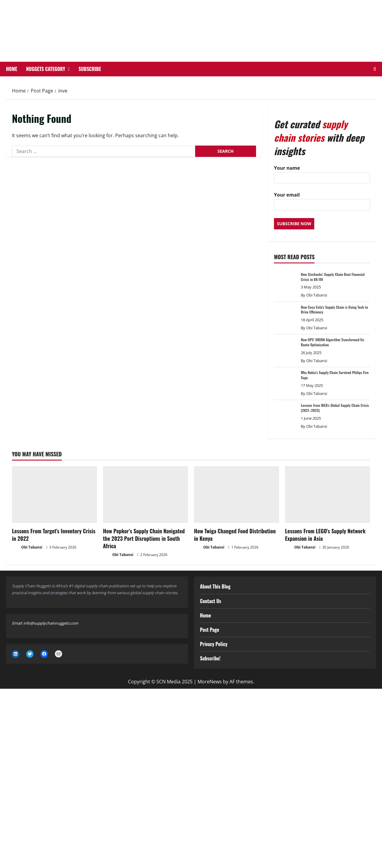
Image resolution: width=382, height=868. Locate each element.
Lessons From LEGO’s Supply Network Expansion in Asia (325, 535)
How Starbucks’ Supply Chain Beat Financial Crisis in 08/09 (333, 277)
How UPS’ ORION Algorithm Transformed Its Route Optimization (332, 342)
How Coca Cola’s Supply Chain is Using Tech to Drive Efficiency (334, 310)
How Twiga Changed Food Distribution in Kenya (235, 535)
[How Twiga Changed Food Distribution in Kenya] (237, 495)
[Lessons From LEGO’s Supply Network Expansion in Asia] (328, 495)
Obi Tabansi (317, 295)
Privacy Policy (214, 644)
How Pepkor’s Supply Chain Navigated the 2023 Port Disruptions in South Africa (144, 538)
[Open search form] (375, 69)
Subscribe (90, 69)
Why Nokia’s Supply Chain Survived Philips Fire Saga (335, 375)
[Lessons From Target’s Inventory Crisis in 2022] (54, 495)
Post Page (210, 630)
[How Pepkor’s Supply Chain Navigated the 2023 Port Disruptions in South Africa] (145, 495)
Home (12, 69)
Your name (322, 173)
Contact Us (211, 601)
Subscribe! (210, 658)
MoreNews (210, 682)
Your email (322, 199)
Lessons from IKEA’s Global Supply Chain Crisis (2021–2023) (335, 408)
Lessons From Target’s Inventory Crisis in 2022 (54, 535)
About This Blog (215, 586)
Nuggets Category (46, 69)
